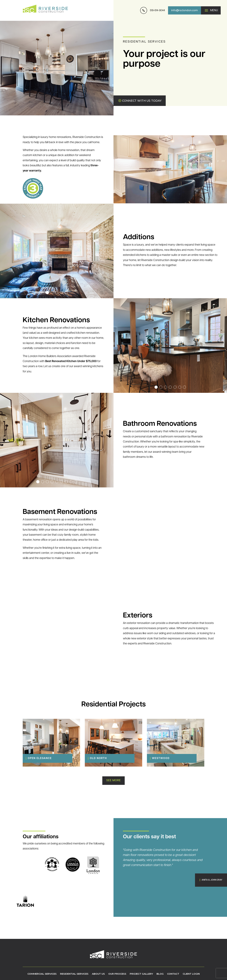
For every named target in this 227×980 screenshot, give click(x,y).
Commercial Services (42, 974)
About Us (98, 974)
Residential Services (74, 974)
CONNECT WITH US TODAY (142, 101)
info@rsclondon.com (185, 10)
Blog (160, 974)
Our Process (117, 974)
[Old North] (110, 758)
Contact (173, 974)
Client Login (191, 974)
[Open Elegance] (48, 758)
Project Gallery (141, 974)
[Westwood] (172, 758)
